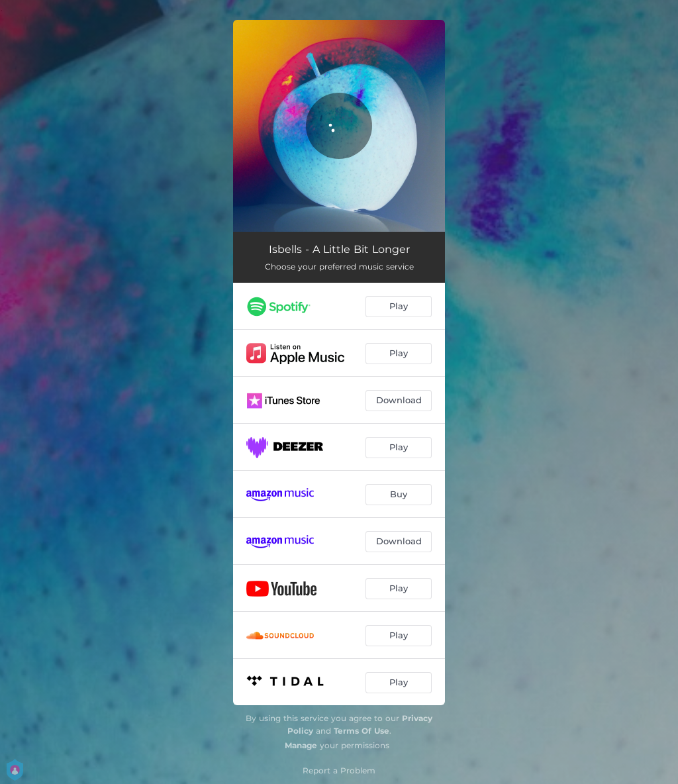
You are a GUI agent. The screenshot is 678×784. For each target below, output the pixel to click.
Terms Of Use (362, 731)
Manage (301, 745)
